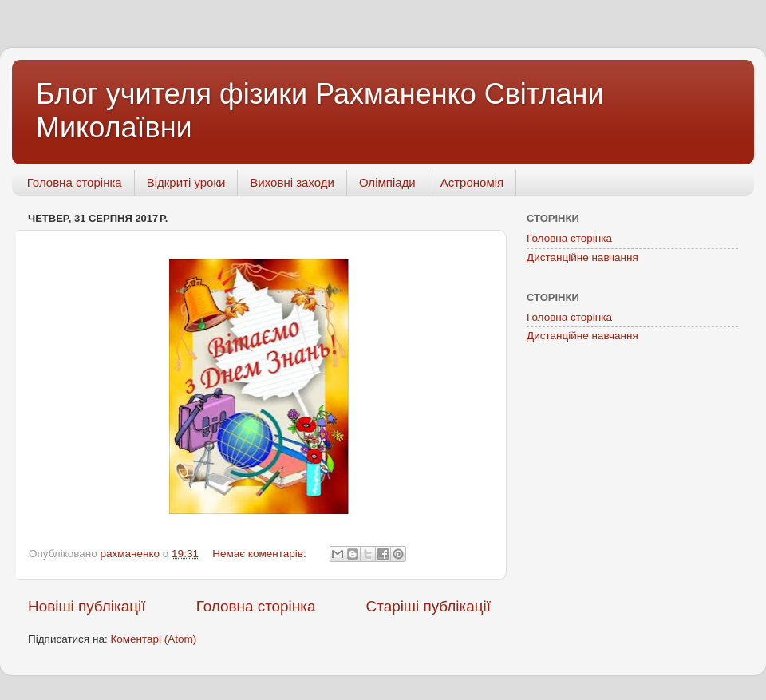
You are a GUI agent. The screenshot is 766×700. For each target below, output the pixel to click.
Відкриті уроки (186, 182)
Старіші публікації (428, 606)
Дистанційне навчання (582, 257)
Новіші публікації (87, 606)
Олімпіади (387, 182)
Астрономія (472, 182)
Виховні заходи (292, 182)
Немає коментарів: (261, 554)
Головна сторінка (75, 182)
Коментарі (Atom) (153, 639)
